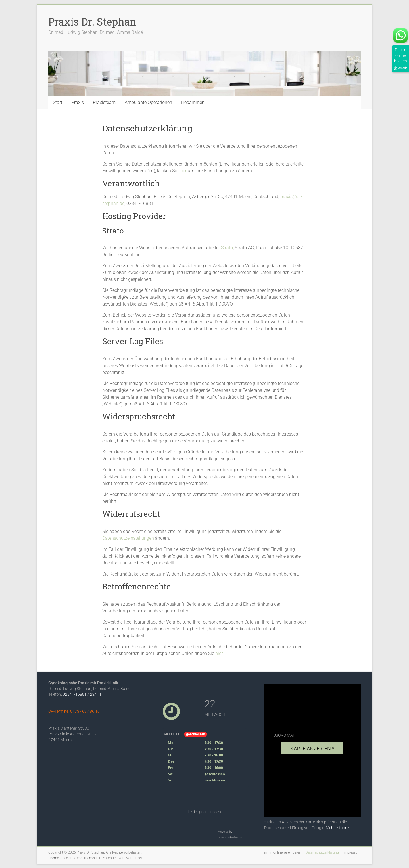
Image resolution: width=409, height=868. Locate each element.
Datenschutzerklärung (322, 852)
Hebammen (193, 102)
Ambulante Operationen (148, 102)
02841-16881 (75, 694)
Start (58, 102)
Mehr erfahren (338, 828)
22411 (96, 694)
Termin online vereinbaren (281, 852)
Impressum (352, 852)
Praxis (78, 102)
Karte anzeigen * (312, 749)
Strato (227, 248)
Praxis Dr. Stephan (92, 22)
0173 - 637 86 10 (85, 711)
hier (183, 171)
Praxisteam (104, 102)
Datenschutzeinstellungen (128, 538)
